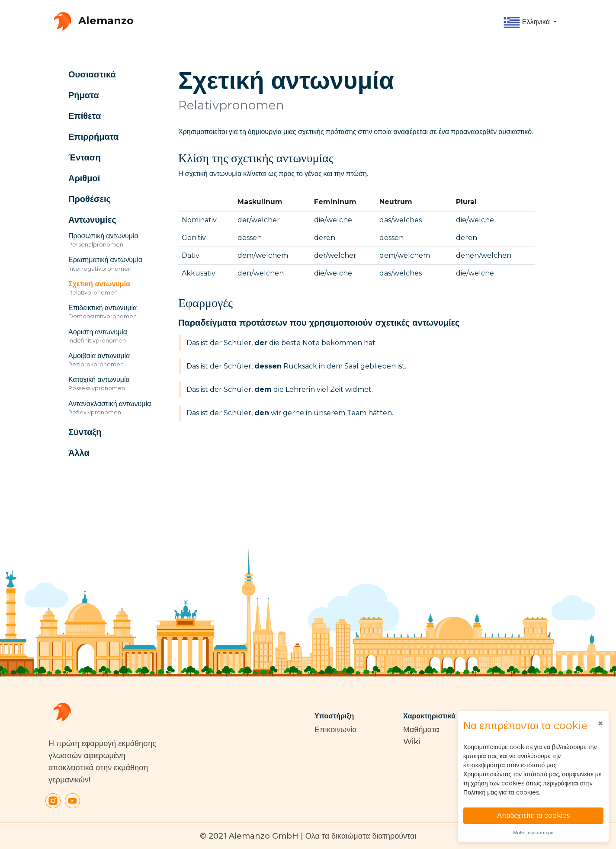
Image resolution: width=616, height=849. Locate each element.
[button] (530, 22)
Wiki (412, 742)
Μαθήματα (421, 730)
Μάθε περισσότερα (533, 833)
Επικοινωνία (336, 730)
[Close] (600, 724)
